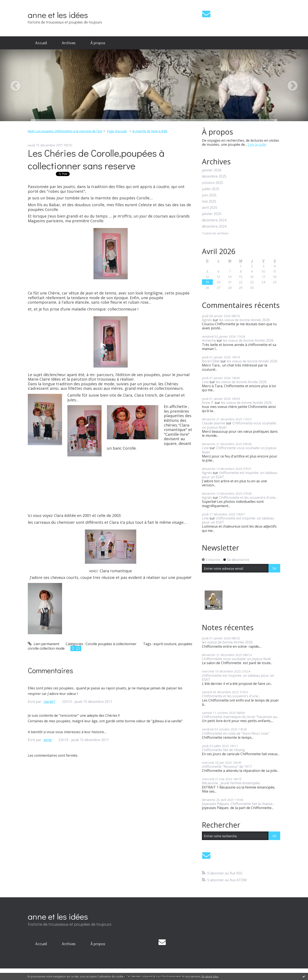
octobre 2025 (212, 183)
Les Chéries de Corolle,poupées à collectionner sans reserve (96, 159)
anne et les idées (58, 15)
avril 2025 (210, 208)
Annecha (209, 340)
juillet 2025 (211, 189)
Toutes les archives (215, 233)
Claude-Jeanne (214, 423)
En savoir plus (210, 976)
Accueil (41, 43)
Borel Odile (211, 361)
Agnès (207, 320)
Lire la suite (257, 144)
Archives (69, 43)
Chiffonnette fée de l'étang (223, 750)
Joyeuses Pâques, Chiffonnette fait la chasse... (238, 804)
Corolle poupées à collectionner (111, 644)
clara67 (49, 702)
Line (205, 382)
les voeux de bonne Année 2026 (244, 320)
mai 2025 (209, 201)
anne (48, 740)
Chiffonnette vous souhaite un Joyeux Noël (239, 425)
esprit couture (165, 644)
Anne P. (208, 403)
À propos (98, 43)
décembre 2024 (214, 220)
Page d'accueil (117, 131)
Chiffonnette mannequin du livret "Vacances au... (240, 717)
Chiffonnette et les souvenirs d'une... (248, 497)
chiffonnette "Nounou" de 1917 (227, 767)
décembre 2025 (214, 176)
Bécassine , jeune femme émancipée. (231, 783)
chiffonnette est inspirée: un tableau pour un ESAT (240, 475)
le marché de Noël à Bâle (150, 131)
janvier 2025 (212, 214)
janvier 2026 (212, 170)
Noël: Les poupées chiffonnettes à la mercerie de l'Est (65, 131)
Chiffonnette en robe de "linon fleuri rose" (236, 733)
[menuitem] (41, 43)
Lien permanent (44, 644)
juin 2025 (209, 195)
